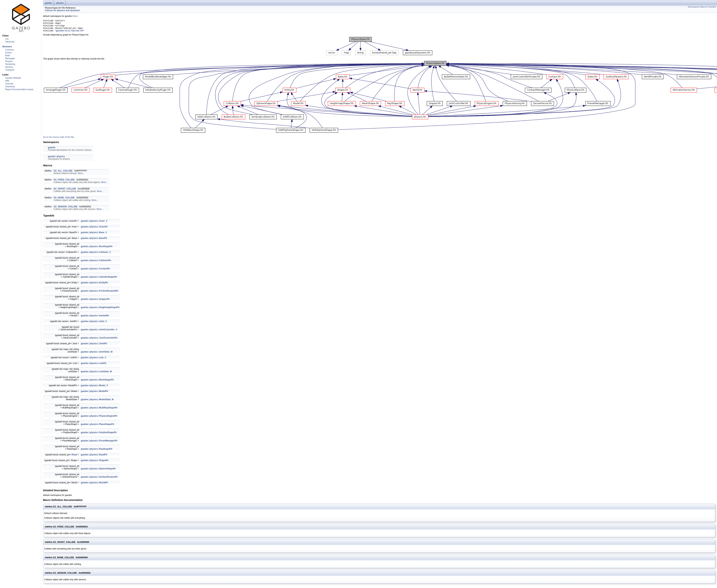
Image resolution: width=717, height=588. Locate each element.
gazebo (48, 3)
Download (10, 87)
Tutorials (9, 84)
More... (76, 16)
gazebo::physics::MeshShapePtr (97, 382)
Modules (7, 47)
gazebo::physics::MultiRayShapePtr (99, 410)
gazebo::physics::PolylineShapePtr (99, 435)
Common (10, 50)
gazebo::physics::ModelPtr (95, 394)
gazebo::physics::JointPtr (94, 346)
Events (9, 53)
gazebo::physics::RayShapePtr (97, 452)
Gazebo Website (13, 78)
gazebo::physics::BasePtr (94, 241)
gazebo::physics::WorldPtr (94, 485)
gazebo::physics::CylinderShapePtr (99, 280)
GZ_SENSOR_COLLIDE (66, 209)
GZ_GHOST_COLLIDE (65, 191)
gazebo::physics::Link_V (93, 360)
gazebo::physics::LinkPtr (94, 366)
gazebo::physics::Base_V (94, 235)
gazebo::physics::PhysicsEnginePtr (99, 419)
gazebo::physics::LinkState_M (96, 374)
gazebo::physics (56, 159)
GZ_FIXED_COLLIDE (64, 182)
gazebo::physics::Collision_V (96, 255)
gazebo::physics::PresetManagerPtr (99, 443)
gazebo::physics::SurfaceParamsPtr (99, 480)
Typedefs (712, 7)
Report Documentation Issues (19, 89)
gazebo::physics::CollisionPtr (96, 263)
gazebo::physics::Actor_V (94, 224)
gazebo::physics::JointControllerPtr (99, 341)
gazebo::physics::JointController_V (99, 332)
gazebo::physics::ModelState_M (97, 402)
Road (74, 457)
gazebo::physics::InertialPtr (95, 318)
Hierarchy (10, 42)
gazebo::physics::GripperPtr (95, 302)
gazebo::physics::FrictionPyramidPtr (100, 294)
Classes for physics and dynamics (62, 10)
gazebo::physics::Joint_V (94, 324)
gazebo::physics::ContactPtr (95, 271)
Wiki (7, 81)
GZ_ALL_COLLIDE (63, 173)
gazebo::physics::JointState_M (97, 354)
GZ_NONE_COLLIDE (64, 200)
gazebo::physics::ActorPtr (94, 229)
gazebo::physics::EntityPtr (94, 285)
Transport (10, 70)
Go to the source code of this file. (59, 140)
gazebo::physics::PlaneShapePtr (98, 427)
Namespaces (693, 7)
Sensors (9, 67)
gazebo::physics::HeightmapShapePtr (100, 310)
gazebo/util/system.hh (69, 33)
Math (8, 56)
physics (60, 3)
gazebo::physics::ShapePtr (95, 463)
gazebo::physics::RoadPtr (94, 457)
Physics (9, 61)
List (7, 39)
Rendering (10, 64)
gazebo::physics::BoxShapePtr (97, 249)
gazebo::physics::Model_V (94, 388)
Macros (704, 7)
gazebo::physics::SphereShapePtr (98, 471)
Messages (10, 58)
